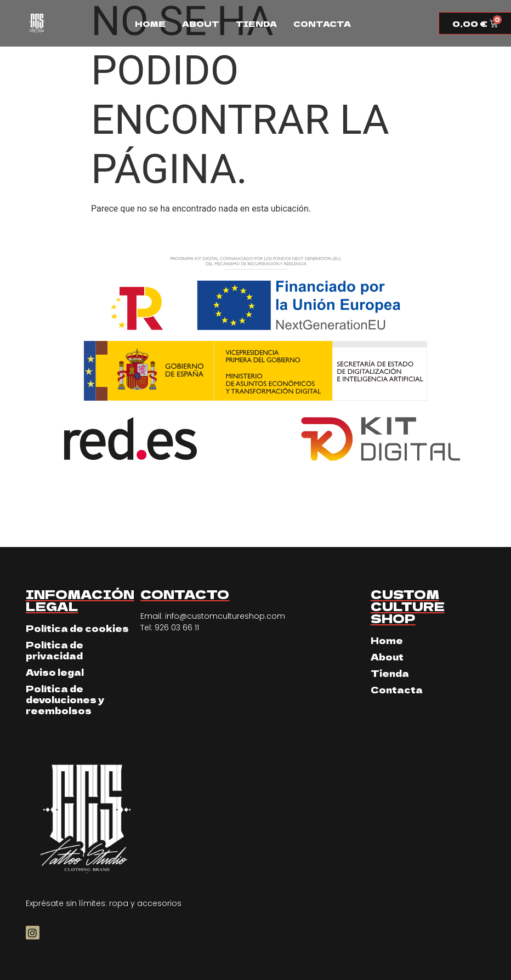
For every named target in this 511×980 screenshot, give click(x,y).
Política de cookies (77, 628)
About (201, 24)
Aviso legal (55, 672)
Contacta (322, 24)
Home (150, 24)
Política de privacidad (55, 650)
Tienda (256, 24)
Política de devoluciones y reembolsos (65, 699)
